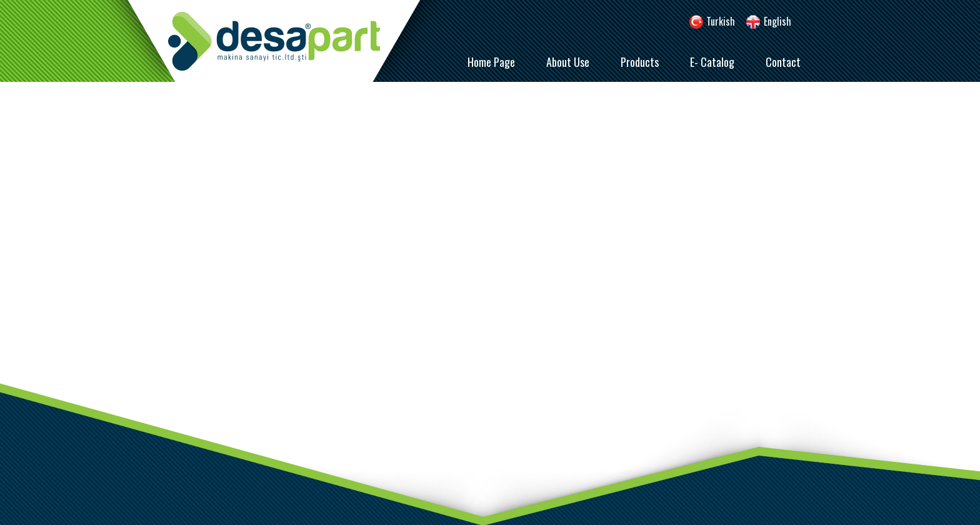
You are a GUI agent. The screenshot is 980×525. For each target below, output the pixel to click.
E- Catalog (712, 62)
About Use (568, 62)
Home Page (491, 62)
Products (640, 62)
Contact (783, 62)
